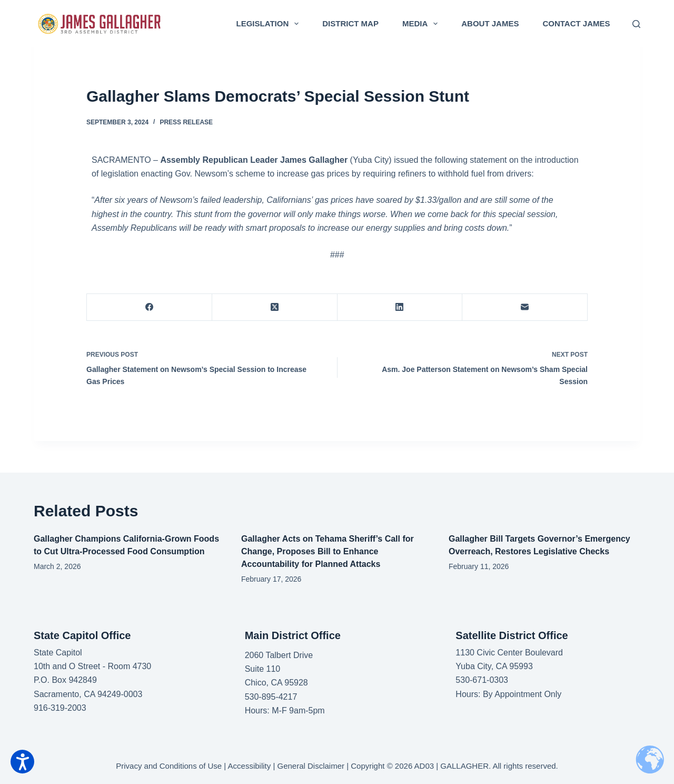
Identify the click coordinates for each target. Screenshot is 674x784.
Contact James (576, 23)
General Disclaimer (311, 766)
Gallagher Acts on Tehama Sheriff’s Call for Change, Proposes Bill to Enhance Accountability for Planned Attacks (328, 551)
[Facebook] (150, 307)
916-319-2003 (60, 708)
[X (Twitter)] (275, 307)
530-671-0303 (482, 680)
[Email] (525, 307)
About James (490, 23)
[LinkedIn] (400, 307)
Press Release (186, 122)
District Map (350, 23)
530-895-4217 (271, 697)
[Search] (636, 24)
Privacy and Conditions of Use (169, 766)
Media (422, 24)
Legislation (270, 24)
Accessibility (250, 766)
